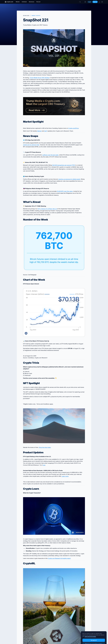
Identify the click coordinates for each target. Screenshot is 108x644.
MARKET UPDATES (36, 16)
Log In (90, 2)
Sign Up (95, 2)
